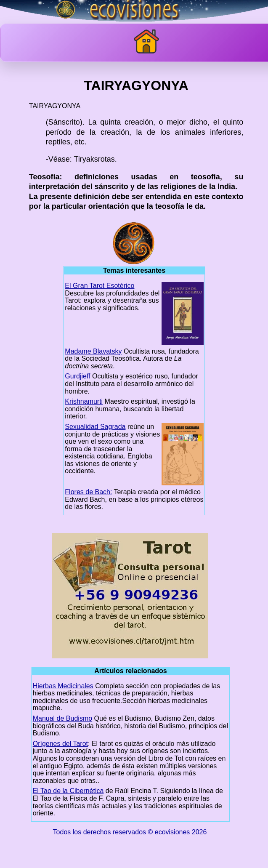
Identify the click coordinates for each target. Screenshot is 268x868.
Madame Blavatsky (93, 351)
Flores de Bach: (88, 492)
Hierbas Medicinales (63, 686)
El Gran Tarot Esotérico (100, 286)
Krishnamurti (84, 401)
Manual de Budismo (62, 718)
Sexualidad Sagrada (95, 427)
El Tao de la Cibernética (68, 791)
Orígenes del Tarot (60, 744)
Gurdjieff (77, 376)
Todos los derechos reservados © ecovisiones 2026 (130, 832)
